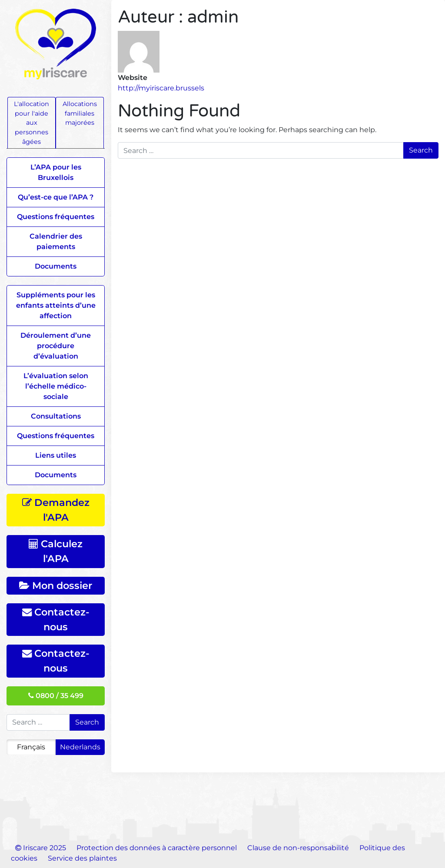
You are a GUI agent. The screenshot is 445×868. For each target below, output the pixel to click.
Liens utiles (56, 455)
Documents (56, 266)
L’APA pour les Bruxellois (56, 172)
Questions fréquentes (56, 217)
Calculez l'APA (56, 551)
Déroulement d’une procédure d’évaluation (56, 346)
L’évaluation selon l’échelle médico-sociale (56, 386)
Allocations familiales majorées (80, 113)
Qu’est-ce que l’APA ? (56, 197)
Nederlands (80, 747)
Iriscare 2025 (41, 848)
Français (31, 747)
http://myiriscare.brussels (161, 88)
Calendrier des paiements (56, 241)
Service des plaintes (82, 858)
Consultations (56, 416)
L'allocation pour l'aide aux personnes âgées (32, 123)
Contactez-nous (56, 619)
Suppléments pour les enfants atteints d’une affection (56, 305)
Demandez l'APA (56, 510)
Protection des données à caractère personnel (157, 848)
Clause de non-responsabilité (298, 848)
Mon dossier (56, 585)
